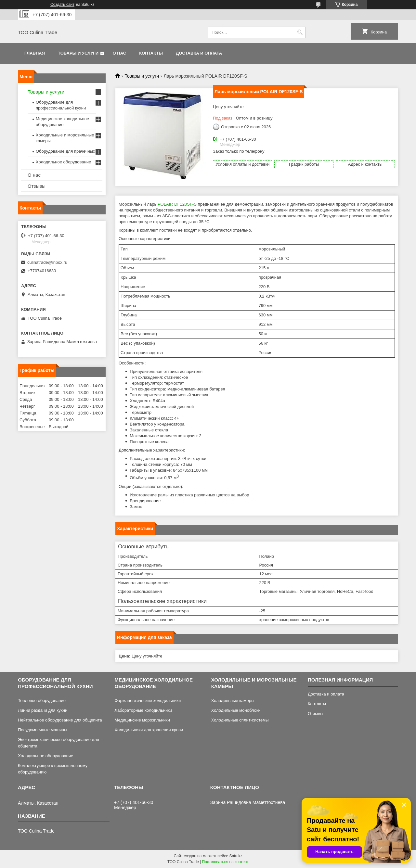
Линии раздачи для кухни (43, 710)
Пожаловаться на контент (225, 862)
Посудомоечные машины (42, 730)
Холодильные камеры (233, 701)
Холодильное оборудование (63, 162)
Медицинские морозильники (142, 720)
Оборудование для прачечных (65, 151)
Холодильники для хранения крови (149, 730)
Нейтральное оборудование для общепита (60, 720)
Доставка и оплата (199, 53)
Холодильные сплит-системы (240, 720)
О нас (120, 53)
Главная (35, 53)
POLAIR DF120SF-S (177, 204)
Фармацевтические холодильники (148, 701)
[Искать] (300, 32)
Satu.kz (236, 856)
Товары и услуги (78, 53)
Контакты (151, 53)
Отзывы (37, 186)
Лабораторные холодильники (143, 710)
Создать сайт (62, 5)
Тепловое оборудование (42, 701)
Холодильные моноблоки (236, 710)
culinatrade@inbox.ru (47, 262)
